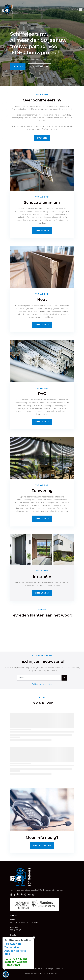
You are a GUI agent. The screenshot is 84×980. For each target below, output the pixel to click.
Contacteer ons (39, 67)
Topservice (12, 947)
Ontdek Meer (42, 231)
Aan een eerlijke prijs (15, 952)
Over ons (18, 67)
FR (77, 9)
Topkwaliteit (13, 944)
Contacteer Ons (42, 846)
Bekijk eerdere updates (42, 684)
